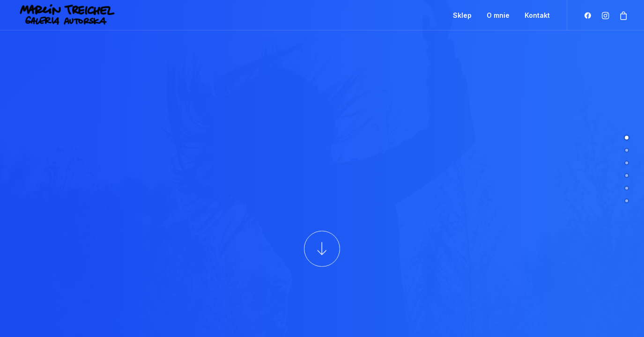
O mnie (498, 15)
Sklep (462, 15)
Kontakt (537, 15)
